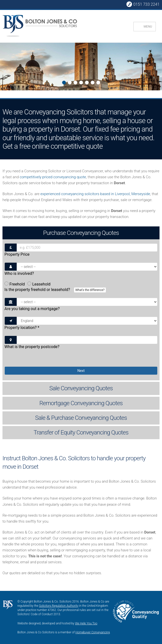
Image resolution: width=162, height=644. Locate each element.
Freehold (15, 284)
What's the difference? (90, 290)
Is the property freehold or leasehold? (56, 290)
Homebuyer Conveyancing (93, 632)
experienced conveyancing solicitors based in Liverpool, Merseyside (95, 194)
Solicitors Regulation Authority (59, 606)
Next (4, 71)
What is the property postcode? (32, 347)
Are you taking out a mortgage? (32, 309)
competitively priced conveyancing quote (53, 177)
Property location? (22, 328)
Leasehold (39, 284)
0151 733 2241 (143, 4)
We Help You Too (86, 623)
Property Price (17, 254)
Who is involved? (19, 273)
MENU (148, 27)
